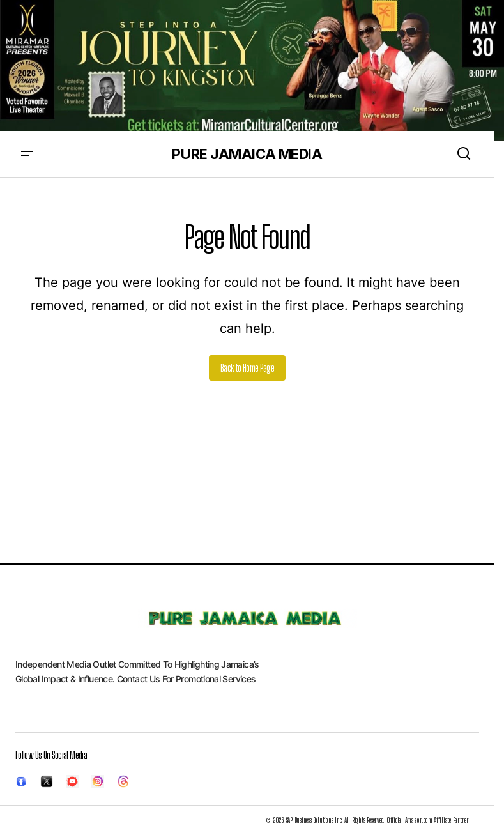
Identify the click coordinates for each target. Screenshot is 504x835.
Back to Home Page (247, 368)
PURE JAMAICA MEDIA (247, 154)
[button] (27, 154)
